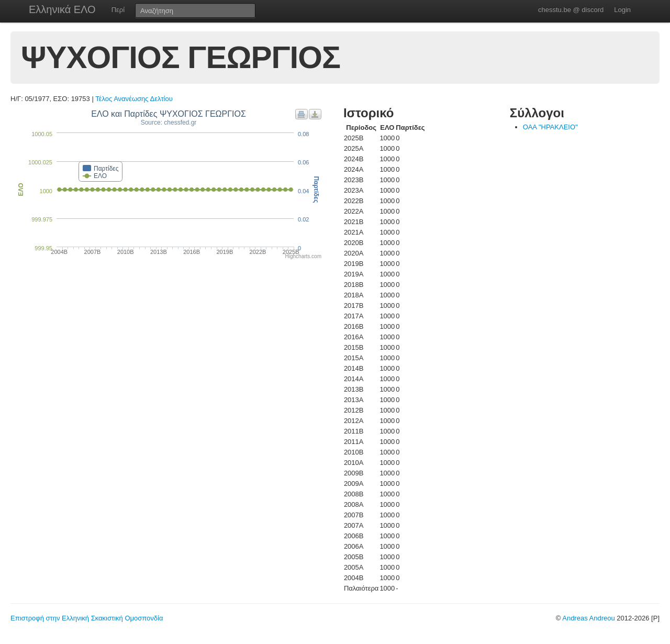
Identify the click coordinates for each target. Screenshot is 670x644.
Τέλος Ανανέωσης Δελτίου (134, 99)
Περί (118, 10)
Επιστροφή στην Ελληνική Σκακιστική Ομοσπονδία (87, 618)
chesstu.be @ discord (571, 10)
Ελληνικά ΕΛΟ (62, 9)
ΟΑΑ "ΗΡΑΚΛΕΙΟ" (550, 127)
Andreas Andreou (588, 618)
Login (622, 10)
